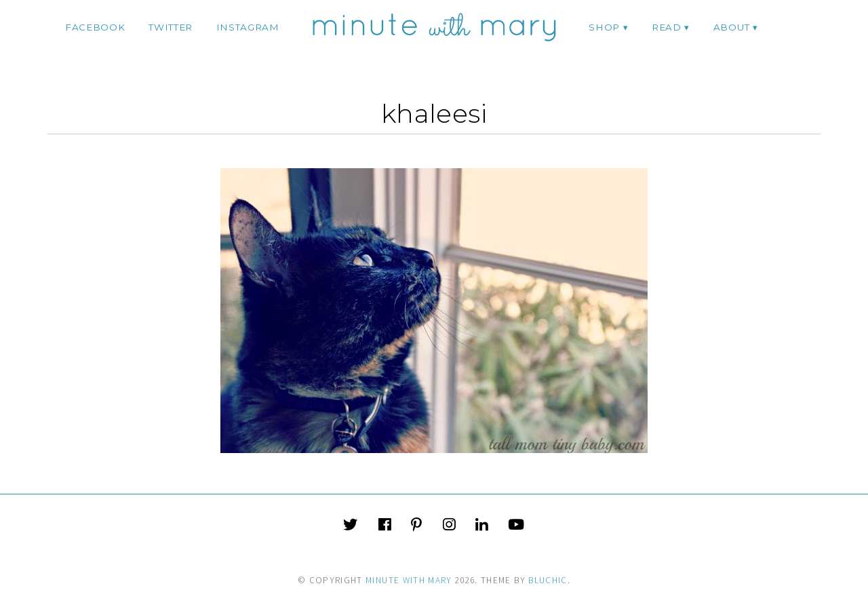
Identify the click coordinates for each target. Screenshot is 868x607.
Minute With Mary (409, 580)
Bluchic (548, 580)
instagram (248, 27)
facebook (95, 27)
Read (667, 27)
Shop (604, 27)
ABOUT (731, 27)
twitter (171, 27)
